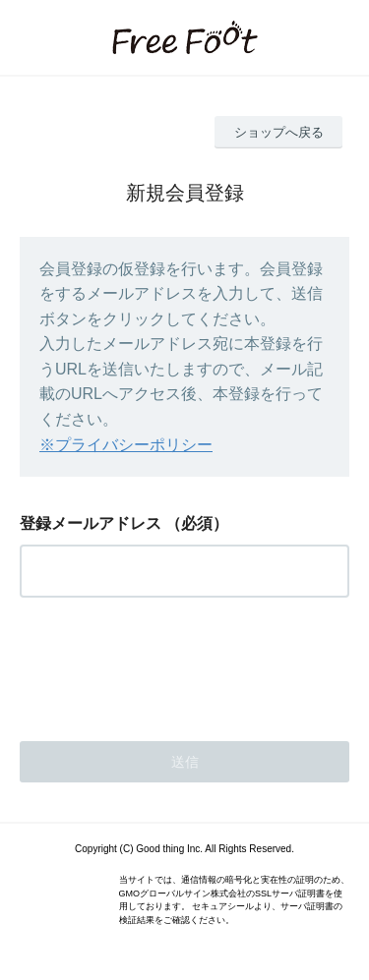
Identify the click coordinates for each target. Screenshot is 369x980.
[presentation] (169, 663)
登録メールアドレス (91, 523)
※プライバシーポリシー (126, 445)
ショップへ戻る (279, 132)
